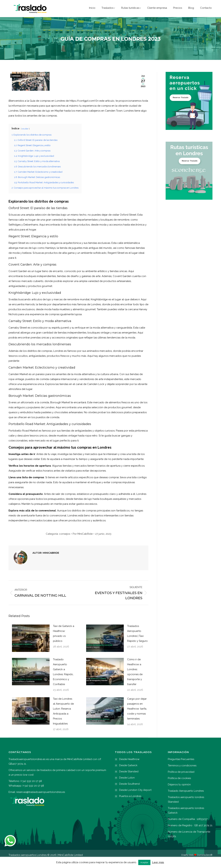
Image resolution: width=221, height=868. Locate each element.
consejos (16, 84)
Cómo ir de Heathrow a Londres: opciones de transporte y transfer (135, 680)
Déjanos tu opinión (179, 792)
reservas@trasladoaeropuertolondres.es (41, 800)
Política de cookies (179, 786)
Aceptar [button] (144, 862)
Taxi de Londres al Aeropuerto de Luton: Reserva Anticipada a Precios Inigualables (63, 719)
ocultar (25, 137)
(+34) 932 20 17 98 (155, 4)
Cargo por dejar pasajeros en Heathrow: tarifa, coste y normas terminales (137, 717)
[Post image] (29, 646)
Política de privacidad (181, 780)
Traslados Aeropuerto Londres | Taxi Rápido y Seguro (137, 641)
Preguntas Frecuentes (181, 767)
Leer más (158, 862)
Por (83, 542)
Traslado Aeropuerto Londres (186, 799)
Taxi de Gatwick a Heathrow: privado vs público (64, 641)
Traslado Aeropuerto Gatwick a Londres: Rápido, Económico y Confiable (63, 680)
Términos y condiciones (182, 773)
